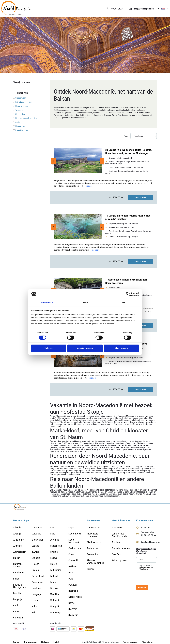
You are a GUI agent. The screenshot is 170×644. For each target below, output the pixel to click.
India (34, 606)
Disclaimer (117, 528)
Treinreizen (92, 548)
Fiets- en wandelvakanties (95, 562)
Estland (35, 546)
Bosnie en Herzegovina (19, 586)
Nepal (71, 528)
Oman (71, 554)
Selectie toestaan (85, 348)
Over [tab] (123, 302)
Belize (16, 579)
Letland (54, 576)
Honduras (36, 588)
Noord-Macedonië (74, 541)
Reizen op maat (119, 560)
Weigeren (49, 348)
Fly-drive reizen (95, 542)
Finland (35, 564)
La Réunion (56, 570)
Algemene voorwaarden (130, 642)
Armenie (17, 546)
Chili (16, 605)
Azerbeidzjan (20, 552)
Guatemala (37, 582)
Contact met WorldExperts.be (120, 535)
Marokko (54, 594)
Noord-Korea (75, 534)
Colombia (18, 618)
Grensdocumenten (121, 548)
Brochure (116, 542)
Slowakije (73, 615)
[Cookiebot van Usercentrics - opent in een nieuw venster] (128, 294)
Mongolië (55, 606)
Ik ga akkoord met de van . (146, 567)
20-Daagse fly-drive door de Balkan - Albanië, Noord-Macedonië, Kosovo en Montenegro (129, 152)
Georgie (35, 570)
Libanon (54, 582)
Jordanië (54, 540)
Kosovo (54, 558)
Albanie (17, 528)
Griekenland (38, 576)
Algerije (17, 534)
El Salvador (37, 540)
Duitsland (36, 534)
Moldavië (55, 600)
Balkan (17, 558)
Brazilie (17, 593)
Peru (71, 573)
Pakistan (73, 566)
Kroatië (54, 564)
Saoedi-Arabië (75, 597)
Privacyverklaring (145, 567)
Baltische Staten (18, 565)
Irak (34, 613)
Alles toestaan (121, 348)
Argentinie (18, 540)
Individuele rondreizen (92, 535)
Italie (53, 534)
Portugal (73, 585)
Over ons (16, 642)
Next (102, 161)
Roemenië (73, 591)
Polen (71, 579)
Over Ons (116, 554)
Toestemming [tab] (47, 302)
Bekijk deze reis (141, 197)
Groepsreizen (94, 528)
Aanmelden (142, 587)
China (16, 611)
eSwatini (36, 552)
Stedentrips (93, 554)
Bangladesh (19, 573)
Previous (54, 161)
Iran (52, 528)
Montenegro (56, 613)
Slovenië (73, 609)
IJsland (35, 600)
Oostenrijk (73, 560)
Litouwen (55, 588)
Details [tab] (85, 302)
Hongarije (36, 594)
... (88, 186)
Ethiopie (36, 558)
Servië (71, 603)
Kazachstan (56, 546)
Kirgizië (54, 552)
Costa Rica (37, 528)
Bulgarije (18, 599)
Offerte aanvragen (30, 642)
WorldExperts (144, 569)
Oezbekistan (75, 548)
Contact (56, 642)
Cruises (91, 569)
